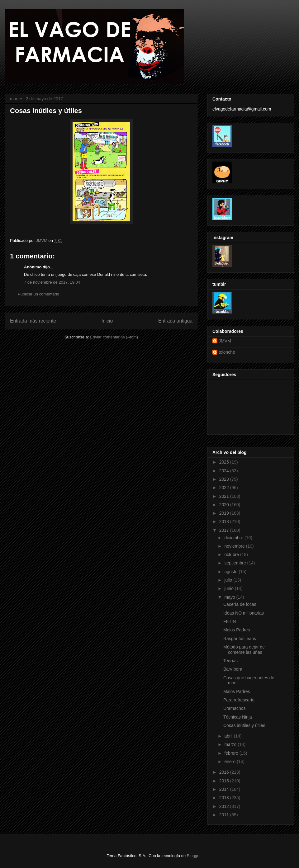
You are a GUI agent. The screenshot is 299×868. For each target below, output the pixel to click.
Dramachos (235, 708)
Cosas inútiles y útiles (244, 725)
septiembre (236, 563)
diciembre (234, 538)
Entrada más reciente (33, 321)
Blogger (194, 856)
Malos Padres (237, 630)
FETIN (230, 621)
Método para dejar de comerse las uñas (244, 650)
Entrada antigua (175, 321)
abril (229, 736)
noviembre (235, 546)
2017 (225, 530)
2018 (225, 521)
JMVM (225, 341)
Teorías (230, 661)
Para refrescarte (239, 700)
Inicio (107, 321)
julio (229, 580)
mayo (230, 597)
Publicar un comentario (38, 294)
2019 (225, 513)
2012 (225, 806)
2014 (225, 789)
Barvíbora (233, 669)
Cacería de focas (240, 604)
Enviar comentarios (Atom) (114, 337)
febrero (232, 753)
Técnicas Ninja (238, 717)
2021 (225, 496)
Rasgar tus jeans (240, 639)
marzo (231, 744)
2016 (225, 772)
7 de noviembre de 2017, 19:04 (52, 282)
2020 (225, 505)
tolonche (227, 352)
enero (230, 762)
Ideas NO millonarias (244, 613)
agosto (231, 572)
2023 (225, 479)
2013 (225, 798)
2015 (225, 781)
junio (229, 588)
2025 (225, 462)
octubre (232, 554)
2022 (225, 488)
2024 (225, 471)
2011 (225, 815)
